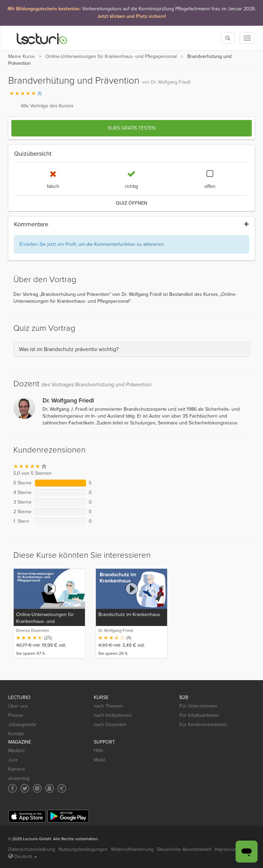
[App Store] (27, 816)
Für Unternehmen (198, 706)
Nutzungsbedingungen (83, 849)
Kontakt (16, 734)
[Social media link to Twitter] (25, 788)
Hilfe (99, 751)
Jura (13, 760)
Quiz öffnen (131, 203)
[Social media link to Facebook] (12, 788)
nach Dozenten (110, 725)
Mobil (99, 760)
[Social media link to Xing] (62, 788)
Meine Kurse (22, 56)
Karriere (17, 769)
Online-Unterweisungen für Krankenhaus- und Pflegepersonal (111, 56)
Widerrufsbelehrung (132, 849)
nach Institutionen (113, 715)
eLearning (19, 778)
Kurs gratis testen (132, 128)
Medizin (16, 751)
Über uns (18, 706)
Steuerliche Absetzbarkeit (184, 849)
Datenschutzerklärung (32, 849)
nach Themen (108, 706)
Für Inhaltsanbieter (199, 715)
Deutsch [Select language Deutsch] (23, 857)
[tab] (131, 349)
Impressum (226, 849)
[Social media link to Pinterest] (37, 788)
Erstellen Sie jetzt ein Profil (48, 244)
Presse (16, 715)
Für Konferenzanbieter (203, 725)
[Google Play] (68, 816)
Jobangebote (22, 725)
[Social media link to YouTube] (49, 788)
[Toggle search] (228, 38)
